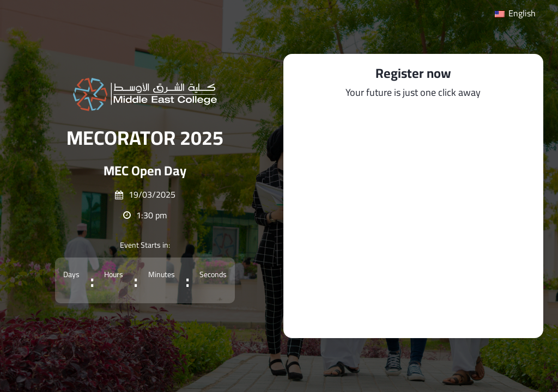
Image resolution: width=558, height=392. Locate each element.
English (515, 13)
